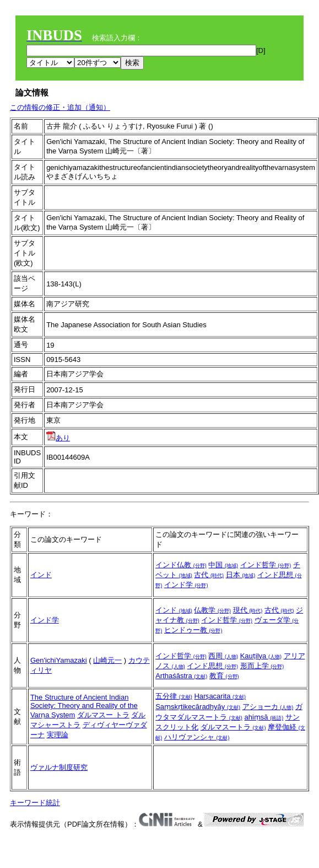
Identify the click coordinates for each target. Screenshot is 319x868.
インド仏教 (181, 565)
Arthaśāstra (181, 676)
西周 (223, 656)
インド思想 (212, 666)
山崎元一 (107, 660)
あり (58, 438)
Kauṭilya (261, 656)
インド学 (186, 585)
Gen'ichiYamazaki (59, 660)
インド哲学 (266, 565)
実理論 (58, 735)
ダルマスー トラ (103, 715)
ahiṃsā (264, 717)
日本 (241, 575)
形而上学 (262, 666)
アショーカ (268, 707)
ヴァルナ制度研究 (59, 767)
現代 (248, 610)
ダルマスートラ (233, 727)
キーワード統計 (35, 803)
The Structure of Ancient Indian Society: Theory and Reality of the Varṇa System (84, 706)
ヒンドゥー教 (193, 630)
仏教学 (212, 610)
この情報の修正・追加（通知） (60, 107)
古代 (209, 575)
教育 (224, 676)
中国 (223, 565)
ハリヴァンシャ (197, 737)
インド (41, 575)
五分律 (174, 696)
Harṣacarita (220, 696)
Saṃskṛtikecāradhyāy (198, 707)
